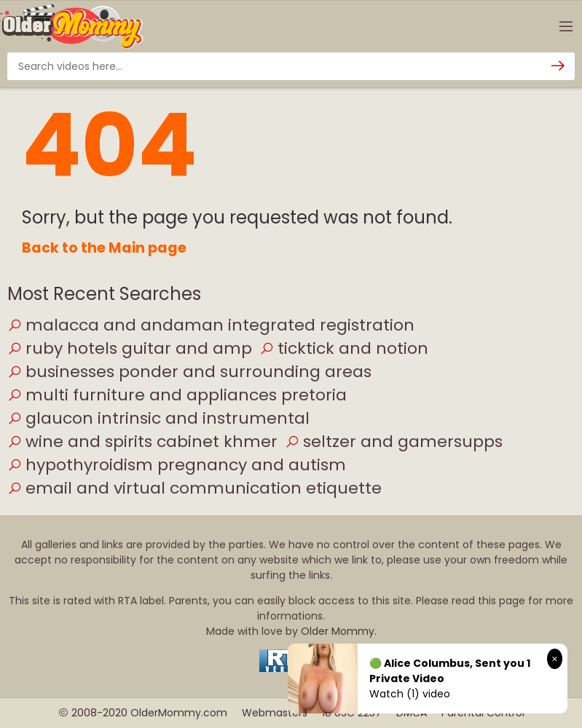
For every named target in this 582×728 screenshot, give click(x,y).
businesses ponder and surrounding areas (189, 372)
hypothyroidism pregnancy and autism (177, 465)
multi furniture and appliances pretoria (177, 395)
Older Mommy (338, 631)
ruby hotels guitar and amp (130, 348)
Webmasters (275, 713)
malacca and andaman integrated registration (211, 325)
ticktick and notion (344, 348)
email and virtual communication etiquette (194, 488)
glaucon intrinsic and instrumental (158, 418)
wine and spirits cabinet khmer (142, 442)
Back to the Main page (104, 248)
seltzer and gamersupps (394, 442)
